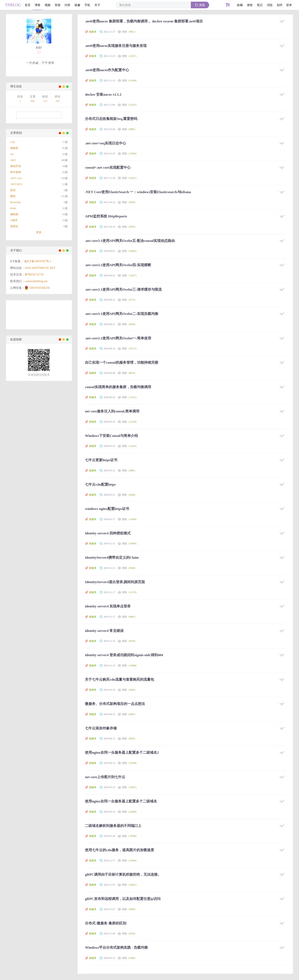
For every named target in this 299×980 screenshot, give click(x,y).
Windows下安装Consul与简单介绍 (111, 436)
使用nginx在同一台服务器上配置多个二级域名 (121, 801)
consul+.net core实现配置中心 (108, 168)
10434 (132, 544)
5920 (132, 690)
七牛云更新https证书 (101, 460)
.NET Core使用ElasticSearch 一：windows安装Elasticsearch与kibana (138, 192)
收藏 (240, 5)
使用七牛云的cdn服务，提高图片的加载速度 (119, 850)
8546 (132, 495)
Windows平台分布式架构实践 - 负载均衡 (116, 948)
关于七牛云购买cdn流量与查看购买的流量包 (119, 680)
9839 (132, 909)
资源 (58, 5)
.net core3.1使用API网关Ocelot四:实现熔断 (118, 265)
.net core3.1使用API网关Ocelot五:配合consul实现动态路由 (130, 241)
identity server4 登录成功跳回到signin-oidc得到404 (124, 655)
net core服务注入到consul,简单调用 (112, 411)
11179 (132, 592)
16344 (132, 861)
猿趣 (77, 5)
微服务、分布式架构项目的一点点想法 (115, 704)
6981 (132, 470)
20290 (132, 812)
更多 (39, 232)
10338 (132, 763)
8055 (132, 739)
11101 (132, 56)
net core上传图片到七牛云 (105, 777)
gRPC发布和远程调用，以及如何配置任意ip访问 (123, 899)
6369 (132, 958)
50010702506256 (40, 288)
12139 (132, 422)
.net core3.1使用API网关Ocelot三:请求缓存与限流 (123, 289)
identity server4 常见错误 (104, 631)
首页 (28, 5)
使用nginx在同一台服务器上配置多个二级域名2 (122, 753)
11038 (132, 519)
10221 (132, 178)
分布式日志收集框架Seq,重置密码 (111, 119)
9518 (132, 641)
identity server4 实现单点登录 (108, 606)
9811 (132, 32)
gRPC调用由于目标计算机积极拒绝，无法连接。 (123, 875)
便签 (250, 5)
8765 (132, 227)
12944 (132, 154)
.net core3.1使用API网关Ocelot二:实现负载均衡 (121, 314)
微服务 (93, 32)
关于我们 (16, 250)
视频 (48, 5)
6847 (132, 714)
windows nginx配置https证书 (107, 509)
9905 (132, 129)
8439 (132, 324)
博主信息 (16, 86)
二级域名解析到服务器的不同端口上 (113, 826)
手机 (87, 5)
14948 (132, 666)
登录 (289, 5)
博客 (38, 5)
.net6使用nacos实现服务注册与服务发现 (116, 46)
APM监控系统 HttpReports (106, 216)
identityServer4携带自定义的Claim (112, 558)
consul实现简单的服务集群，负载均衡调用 (118, 387)
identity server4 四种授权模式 (108, 533)
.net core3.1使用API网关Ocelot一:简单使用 (118, 338)
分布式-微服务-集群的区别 (105, 923)
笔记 (260, 5)
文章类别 (16, 133)
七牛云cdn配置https (100, 485)
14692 (132, 251)
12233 (132, 105)
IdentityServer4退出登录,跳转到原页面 (115, 582)
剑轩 (39, 48)
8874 (132, 373)
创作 (280, 5)
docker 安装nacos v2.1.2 (103, 94)
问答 (67, 5)
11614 (132, 446)
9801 (132, 617)
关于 (97, 5)
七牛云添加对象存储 (101, 728)
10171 (132, 349)
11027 (132, 275)
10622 (132, 885)
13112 (132, 397)
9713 (132, 300)
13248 (132, 80)
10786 (132, 836)
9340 (132, 568)
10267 (132, 787)
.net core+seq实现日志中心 (105, 143)
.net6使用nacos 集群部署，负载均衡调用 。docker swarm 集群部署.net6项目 (144, 21)
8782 (132, 934)
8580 (132, 202)
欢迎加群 (16, 339)
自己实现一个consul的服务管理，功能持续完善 (121, 363)
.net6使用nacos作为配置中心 (107, 70)
